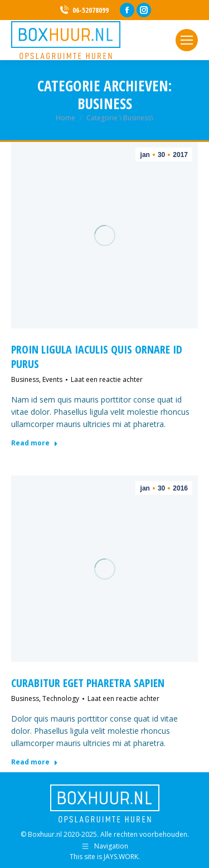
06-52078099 (84, 10)
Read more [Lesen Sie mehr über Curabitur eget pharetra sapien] (35, 762)
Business (25, 379)
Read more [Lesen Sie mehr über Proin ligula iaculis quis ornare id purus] (35, 443)
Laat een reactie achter (107, 379)
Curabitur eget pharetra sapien (88, 683)
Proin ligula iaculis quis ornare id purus (97, 357)
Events (52, 379)
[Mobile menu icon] (187, 40)
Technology (61, 698)
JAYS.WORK (121, 857)
